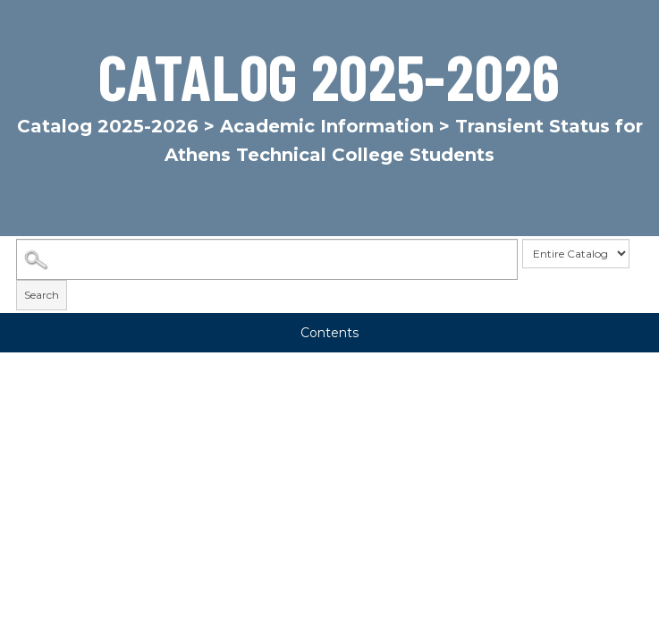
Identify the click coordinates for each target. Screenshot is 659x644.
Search (42, 295)
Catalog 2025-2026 (108, 126)
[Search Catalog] (266, 259)
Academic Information (327, 126)
